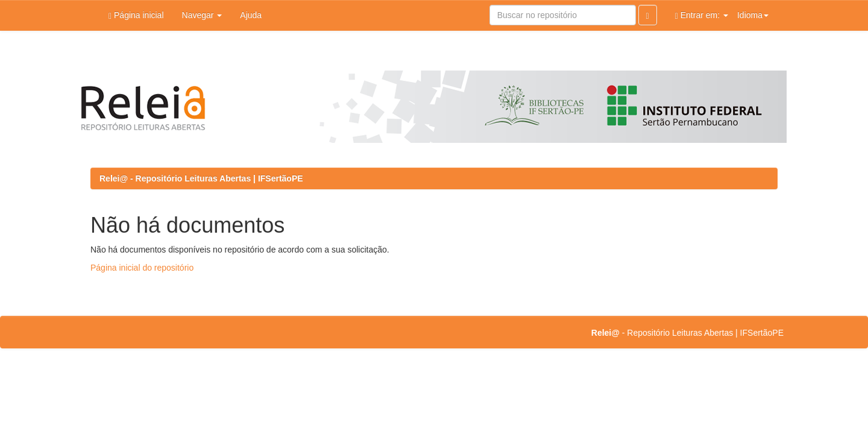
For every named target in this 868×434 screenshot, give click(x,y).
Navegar (202, 15)
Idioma (753, 15)
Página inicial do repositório (142, 268)
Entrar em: (702, 15)
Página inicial (136, 15)
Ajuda (251, 15)
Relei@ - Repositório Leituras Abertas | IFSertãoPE (201, 178)
